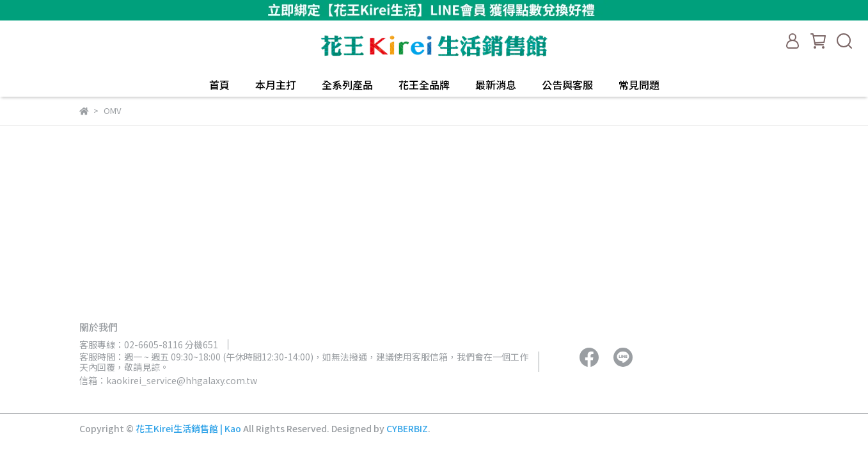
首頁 (219, 85)
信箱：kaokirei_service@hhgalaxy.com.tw (168, 380)
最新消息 (496, 85)
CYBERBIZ (407, 428)
